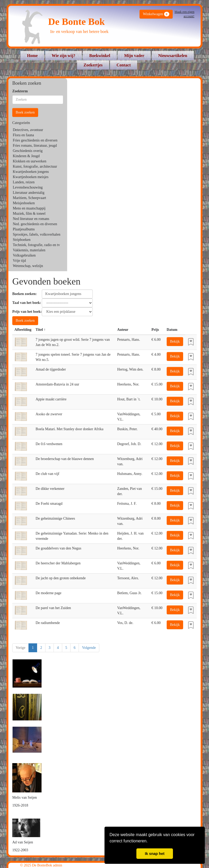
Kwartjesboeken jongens (31, 172)
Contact (124, 65)
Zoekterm (20, 91)
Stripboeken (22, 240)
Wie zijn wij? (63, 56)
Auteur (123, 330)
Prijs (155, 330)
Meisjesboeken (24, 203)
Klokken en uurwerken (30, 161)
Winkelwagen (156, 14)
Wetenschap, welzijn (28, 266)
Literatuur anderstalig (29, 193)
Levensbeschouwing (28, 187)
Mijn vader (134, 56)
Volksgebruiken (24, 255)
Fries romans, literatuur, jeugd (35, 146)
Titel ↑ (40, 330)
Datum (172, 330)
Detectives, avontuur (28, 130)
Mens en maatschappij (29, 208)
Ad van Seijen (23, 842)
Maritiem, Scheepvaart (30, 198)
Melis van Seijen (25, 798)
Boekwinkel (100, 56)
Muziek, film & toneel (29, 214)
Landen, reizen (24, 182)
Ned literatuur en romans (31, 219)
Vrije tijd (19, 261)
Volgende (89, 648)
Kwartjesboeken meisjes (31, 177)
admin (58, 865)
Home (32, 56)
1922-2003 (20, 850)
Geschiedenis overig (28, 151)
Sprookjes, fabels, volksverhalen (37, 234)
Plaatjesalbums (24, 229)
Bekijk (175, 341)
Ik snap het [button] (155, 854)
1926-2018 (20, 805)
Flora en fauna (23, 135)
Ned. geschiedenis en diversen (35, 224)
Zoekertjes (93, 65)
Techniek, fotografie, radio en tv (36, 245)
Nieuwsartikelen (173, 56)
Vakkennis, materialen (29, 250)
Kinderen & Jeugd (26, 156)
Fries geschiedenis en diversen (35, 140)
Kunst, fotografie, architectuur (35, 166)
